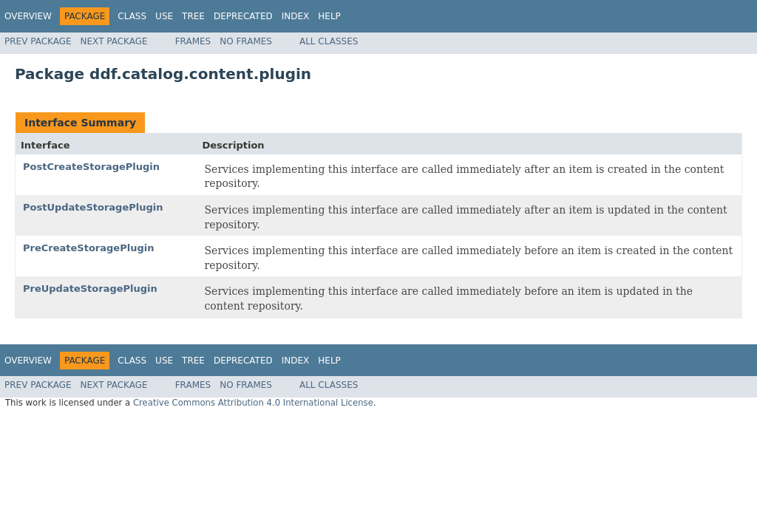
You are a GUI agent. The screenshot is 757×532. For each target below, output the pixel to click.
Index (296, 16)
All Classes (329, 41)
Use (164, 16)
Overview (28, 16)
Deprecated (243, 16)
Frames (193, 41)
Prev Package (38, 41)
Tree (193, 16)
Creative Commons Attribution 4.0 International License (253, 403)
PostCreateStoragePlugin (91, 167)
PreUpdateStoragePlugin (90, 289)
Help (329, 16)
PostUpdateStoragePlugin (93, 207)
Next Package (114, 41)
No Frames (246, 41)
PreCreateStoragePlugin (88, 248)
